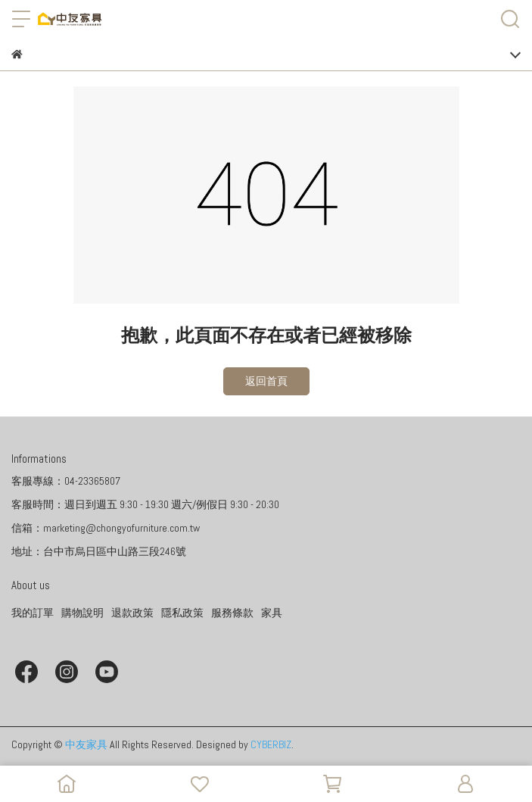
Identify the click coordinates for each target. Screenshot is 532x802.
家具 (272, 613)
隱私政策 (182, 613)
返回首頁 (266, 381)
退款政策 (132, 613)
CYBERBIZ (271, 744)
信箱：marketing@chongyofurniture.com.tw (106, 528)
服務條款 (232, 613)
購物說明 (82, 613)
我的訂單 (33, 613)
